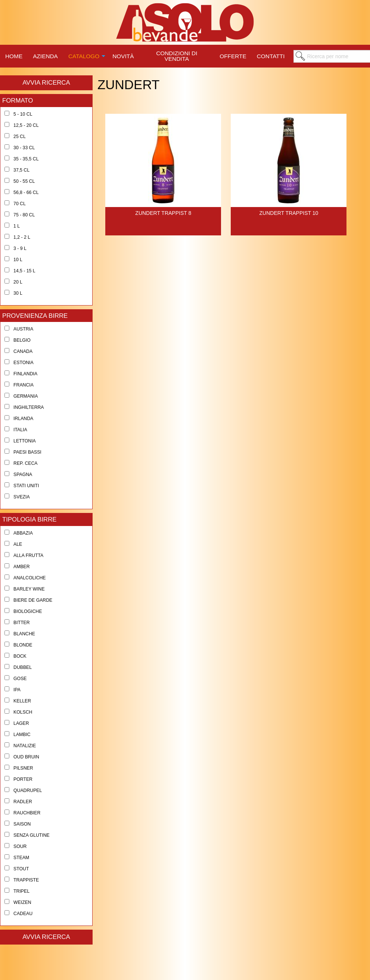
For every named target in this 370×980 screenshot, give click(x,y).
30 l (18, 293)
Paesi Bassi (27, 452)
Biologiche (28, 611)
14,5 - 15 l (24, 271)
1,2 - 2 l (22, 237)
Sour (20, 846)
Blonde (23, 645)
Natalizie (25, 746)
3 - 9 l (20, 248)
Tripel (21, 891)
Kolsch (23, 712)
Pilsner (23, 768)
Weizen (22, 902)
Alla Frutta (28, 555)
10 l (18, 260)
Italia (20, 430)
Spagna (23, 475)
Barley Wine (29, 589)
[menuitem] (14, 55)
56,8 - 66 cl (26, 192)
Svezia (22, 497)
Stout (21, 869)
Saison (22, 824)
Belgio (22, 340)
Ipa (17, 690)
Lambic (22, 735)
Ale (18, 544)
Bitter (22, 623)
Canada (23, 351)
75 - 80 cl (24, 215)
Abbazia (23, 533)
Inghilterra (29, 407)
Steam (21, 858)
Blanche (24, 634)
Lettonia (25, 441)
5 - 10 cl (23, 114)
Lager (21, 723)
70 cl (20, 204)
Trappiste (26, 880)
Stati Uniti (26, 486)
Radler (23, 802)
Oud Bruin (26, 757)
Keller (22, 701)
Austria (23, 329)
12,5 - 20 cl (26, 125)
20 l (18, 282)
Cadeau (23, 914)
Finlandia (25, 374)
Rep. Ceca (25, 463)
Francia (24, 385)
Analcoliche (29, 578)
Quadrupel (28, 790)
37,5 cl (21, 170)
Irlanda (23, 419)
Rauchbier (27, 813)
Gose (20, 679)
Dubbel (23, 667)
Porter (23, 779)
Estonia (24, 363)
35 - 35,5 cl (26, 159)
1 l (17, 226)
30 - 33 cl (24, 148)
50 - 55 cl (24, 181)
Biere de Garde (33, 600)
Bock (20, 656)
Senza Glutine (32, 835)
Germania (26, 396)
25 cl (20, 137)
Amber (22, 567)
